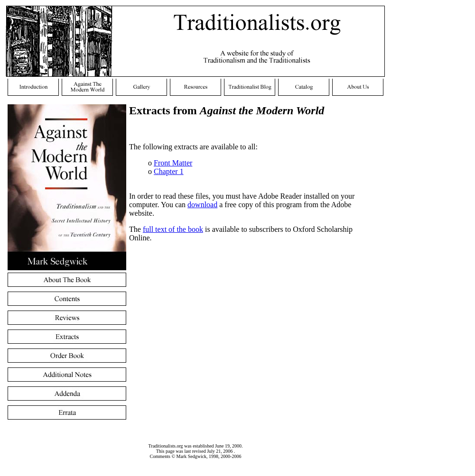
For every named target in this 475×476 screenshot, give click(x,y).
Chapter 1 (169, 171)
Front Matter (173, 163)
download (202, 205)
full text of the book (173, 229)
